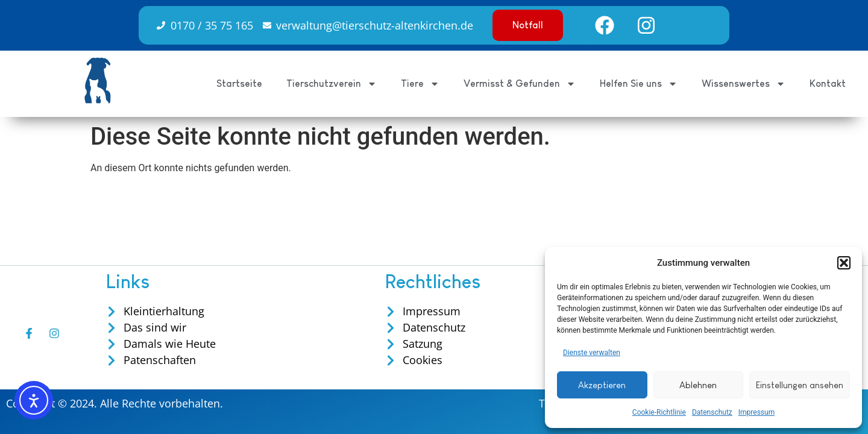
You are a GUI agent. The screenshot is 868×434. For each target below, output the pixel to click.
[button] (844, 263)
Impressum (756, 412)
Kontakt (828, 83)
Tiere (420, 84)
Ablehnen (698, 385)
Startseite (239, 83)
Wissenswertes (744, 84)
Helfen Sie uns (639, 84)
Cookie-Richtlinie (659, 412)
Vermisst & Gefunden (520, 84)
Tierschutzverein (332, 84)
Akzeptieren (602, 385)
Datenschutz (712, 412)
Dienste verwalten (592, 353)
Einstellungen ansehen (800, 385)
